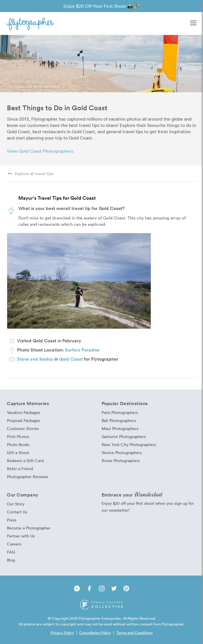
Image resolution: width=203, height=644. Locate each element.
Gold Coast (71, 359)
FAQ (11, 552)
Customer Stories (23, 428)
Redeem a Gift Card (25, 461)
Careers (14, 544)
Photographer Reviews (27, 477)
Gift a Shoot (18, 452)
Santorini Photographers (124, 436)
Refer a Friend (20, 469)
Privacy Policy (62, 633)
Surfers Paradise (82, 350)
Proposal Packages (24, 420)
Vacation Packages (24, 412)
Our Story (16, 504)
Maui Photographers (120, 428)
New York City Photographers (129, 444)
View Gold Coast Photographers (40, 151)
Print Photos (18, 436)
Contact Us (17, 512)
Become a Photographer (29, 528)
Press (12, 520)
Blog (11, 560)
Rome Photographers (121, 461)
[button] (193, 23)
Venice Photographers (122, 452)
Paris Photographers (120, 412)
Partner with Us (21, 536)
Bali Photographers (119, 420)
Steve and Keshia (46, 86)
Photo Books (18, 444)
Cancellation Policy (95, 633)
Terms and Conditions (135, 633)
